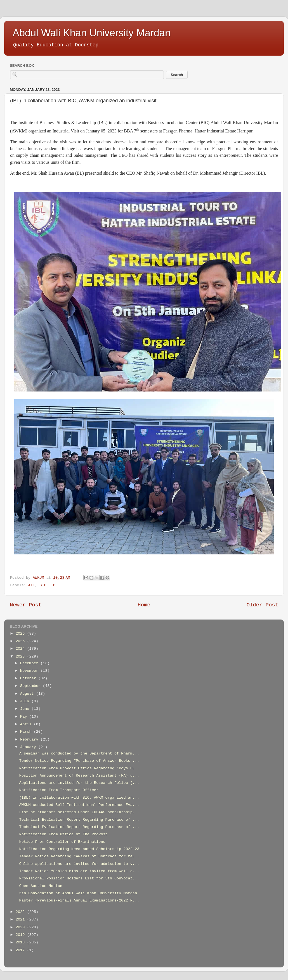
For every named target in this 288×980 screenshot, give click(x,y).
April (27, 724)
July (26, 701)
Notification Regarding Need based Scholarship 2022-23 (79, 849)
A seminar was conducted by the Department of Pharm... (79, 754)
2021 (21, 920)
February (30, 740)
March (27, 732)
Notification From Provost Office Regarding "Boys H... (79, 768)
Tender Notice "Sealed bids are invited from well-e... (79, 871)
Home (144, 605)
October (29, 678)
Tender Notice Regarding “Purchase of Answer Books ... (79, 761)
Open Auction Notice (41, 886)
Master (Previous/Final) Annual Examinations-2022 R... (79, 900)
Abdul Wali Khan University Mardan (92, 33)
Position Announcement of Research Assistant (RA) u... (79, 776)
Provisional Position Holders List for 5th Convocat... (79, 878)
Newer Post (26, 605)
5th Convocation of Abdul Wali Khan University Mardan (78, 893)
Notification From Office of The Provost (63, 834)
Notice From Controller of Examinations (62, 842)
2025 (21, 641)
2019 (21, 935)
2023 (21, 657)
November (30, 671)
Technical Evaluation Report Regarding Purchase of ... (79, 820)
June (26, 709)
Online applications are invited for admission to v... (79, 864)
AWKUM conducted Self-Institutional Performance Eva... (79, 805)
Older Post (262, 605)
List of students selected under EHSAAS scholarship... (79, 812)
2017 (21, 950)
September (31, 686)
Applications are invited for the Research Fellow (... (79, 783)
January (29, 747)
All (32, 585)
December (30, 663)
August (28, 694)
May (25, 717)
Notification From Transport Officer (59, 790)
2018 (21, 942)
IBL (54, 585)
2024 (21, 649)
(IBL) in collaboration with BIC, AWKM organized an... (79, 798)
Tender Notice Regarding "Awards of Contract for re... (79, 856)
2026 (21, 634)
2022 (21, 912)
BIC (43, 585)
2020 (21, 927)
